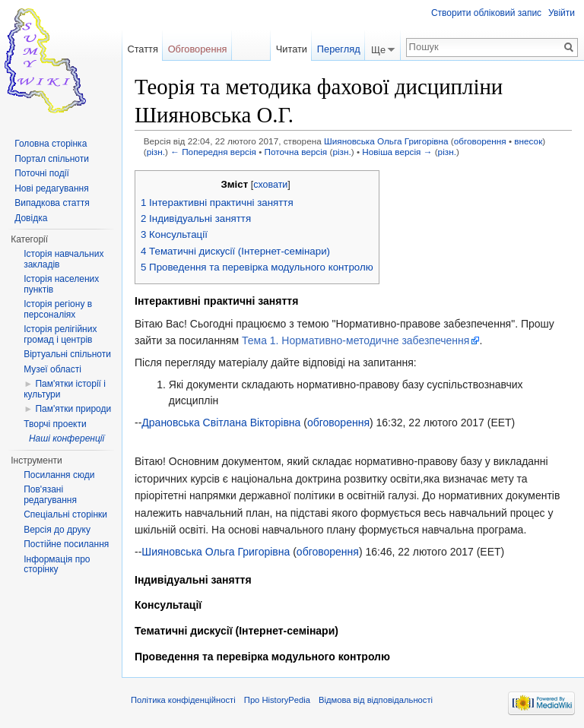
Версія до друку (57, 530)
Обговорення (198, 49)
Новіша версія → (397, 152)
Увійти (562, 13)
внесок (528, 141)
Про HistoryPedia (277, 700)
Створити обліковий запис (486, 13)
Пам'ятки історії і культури (65, 389)
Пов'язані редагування (50, 495)
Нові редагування (52, 188)
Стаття (142, 49)
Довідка (31, 218)
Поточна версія (296, 152)
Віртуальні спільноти (67, 354)
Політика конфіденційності (183, 700)
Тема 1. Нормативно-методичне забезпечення (355, 340)
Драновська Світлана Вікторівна (221, 423)
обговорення (480, 141)
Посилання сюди (59, 475)
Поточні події (42, 173)
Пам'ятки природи (73, 409)
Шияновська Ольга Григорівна (386, 141)
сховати (270, 185)
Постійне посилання (66, 544)
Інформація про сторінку (57, 565)
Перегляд (339, 49)
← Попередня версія (213, 152)
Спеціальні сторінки (65, 514)
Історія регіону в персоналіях (58, 309)
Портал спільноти (52, 159)
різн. (156, 152)
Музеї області (52, 369)
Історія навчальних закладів (63, 259)
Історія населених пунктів (61, 284)
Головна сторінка (51, 144)
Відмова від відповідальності (376, 700)
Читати (292, 49)
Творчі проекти (55, 424)
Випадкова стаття (52, 203)
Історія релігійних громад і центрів (60, 334)
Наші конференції (67, 438)
